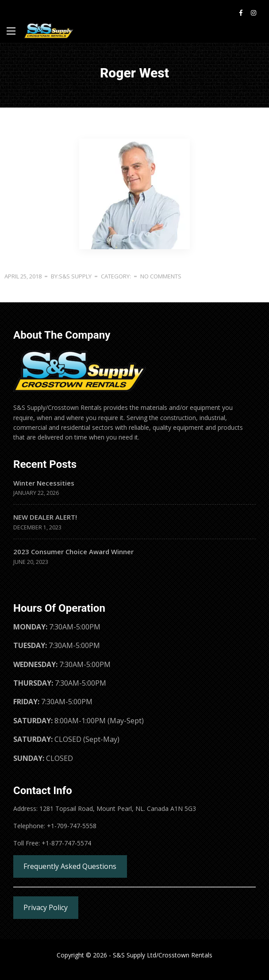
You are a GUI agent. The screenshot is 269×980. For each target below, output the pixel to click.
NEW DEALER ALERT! (45, 517)
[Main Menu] (11, 31)
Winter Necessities (44, 483)
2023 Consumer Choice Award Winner (73, 552)
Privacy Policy (46, 907)
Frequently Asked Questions (70, 866)
